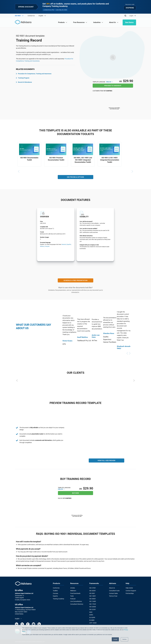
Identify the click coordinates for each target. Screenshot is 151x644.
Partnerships (130, 593)
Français (47, 246)
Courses (55, 593)
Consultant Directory (77, 604)
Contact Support (131, 591)
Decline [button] (124, 639)
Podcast (73, 599)
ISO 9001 (92, 593)
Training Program (23, 78)
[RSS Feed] (39, 624)
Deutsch (64, 244)
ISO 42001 (93, 591)
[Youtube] (34, 624)
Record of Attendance (24, 82)
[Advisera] (24, 22)
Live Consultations (76, 601)
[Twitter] (22, 624)
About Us (112, 588)
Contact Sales (113, 593)
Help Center (129, 588)
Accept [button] (115, 639)
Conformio (56, 588)
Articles (73, 588)
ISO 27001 (93, 588)
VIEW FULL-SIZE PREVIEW (106, 460)
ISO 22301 (93, 609)
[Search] (125, 16)
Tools (72, 596)
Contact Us (31, 16)
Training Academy (58, 599)
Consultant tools (114, 591)
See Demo (129, 22)
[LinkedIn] (17, 624)
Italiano (42, 246)
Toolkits (55, 591)
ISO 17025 (93, 604)
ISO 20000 (93, 607)
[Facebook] (28, 624)
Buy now (75, 493)
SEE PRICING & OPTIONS (75, 177)
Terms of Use (113, 596)
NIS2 (91, 612)
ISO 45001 (93, 599)
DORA (91, 615)
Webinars (73, 591)
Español (69, 244)
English (110, 82)
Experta (55, 596)
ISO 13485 (93, 601)
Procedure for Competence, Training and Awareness (34, 74)
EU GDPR (92, 618)
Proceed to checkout (113, 86)
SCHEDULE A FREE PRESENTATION (76, 280)
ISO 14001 (93, 596)
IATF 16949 (93, 623)
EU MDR (92, 620)
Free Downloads (75, 593)
